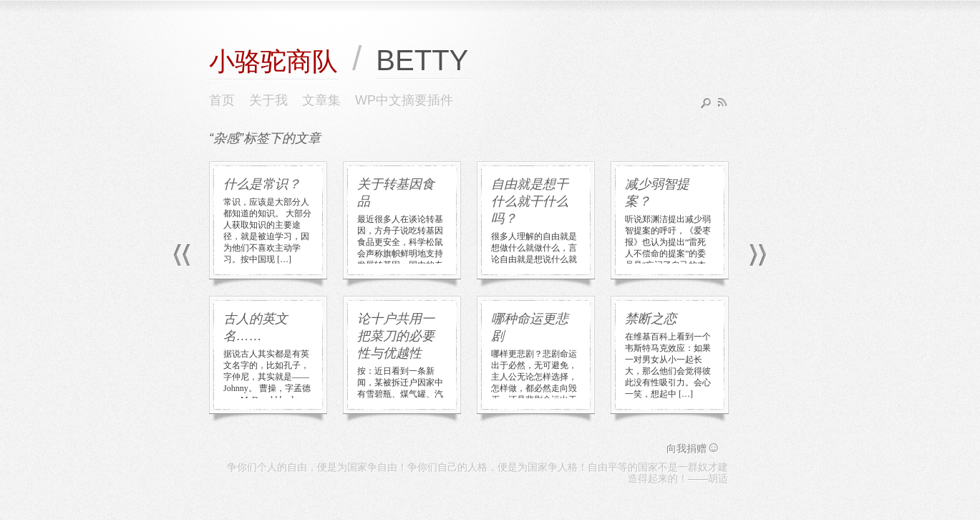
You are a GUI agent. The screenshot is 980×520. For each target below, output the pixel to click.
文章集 (321, 100)
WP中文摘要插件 (404, 100)
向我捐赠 (694, 448)
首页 (222, 100)
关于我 (268, 100)
